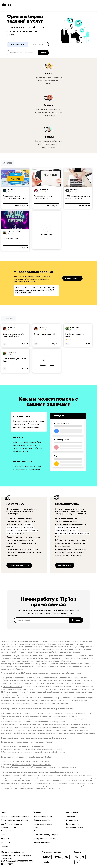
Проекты (48, 137)
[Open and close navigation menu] (94, 5)
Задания (49, 105)
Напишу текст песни (11, 238)
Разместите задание (16, 518)
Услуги (48, 73)
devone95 (12, 190)
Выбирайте (40, 78)
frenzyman (75, 328)
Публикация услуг (64, 550)
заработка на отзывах (42, 764)
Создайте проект (15, 537)
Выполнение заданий (65, 518)
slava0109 (74, 190)
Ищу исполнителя (17, 45)
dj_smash (12, 328)
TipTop (6, 5)
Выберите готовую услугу (19, 550)
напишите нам (65, 614)
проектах (52, 767)
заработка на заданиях (21, 764)
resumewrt (44, 190)
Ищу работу (38, 45)
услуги (21, 767)
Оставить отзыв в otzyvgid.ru (45, 334)
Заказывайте (42, 110)
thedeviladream (14, 232)
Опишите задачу (42, 141)
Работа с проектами (65, 540)
